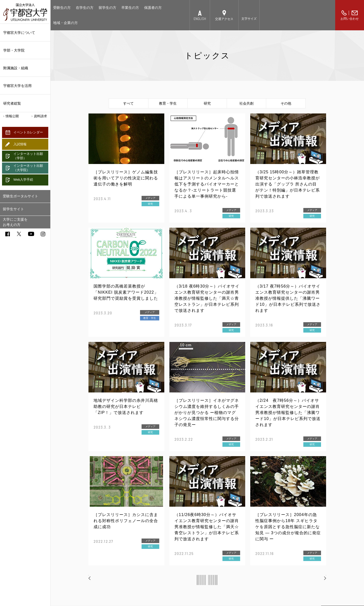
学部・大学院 (25, 50)
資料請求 (40, 116)
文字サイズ (249, 19)
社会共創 (246, 103)
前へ (98, 580)
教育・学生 (168, 103)
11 (230, 580)
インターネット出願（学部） (28, 156)
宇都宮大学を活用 (25, 86)
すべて (128, 103)
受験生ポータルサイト (20, 196)
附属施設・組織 (25, 68)
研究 (207, 103)
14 (265, 580)
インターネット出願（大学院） (28, 168)
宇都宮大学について (25, 33)
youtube (31, 234)
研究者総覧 (12, 103)
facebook (8, 234)
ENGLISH (200, 19)
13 (253, 580)
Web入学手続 (23, 180)
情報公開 (12, 116)
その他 (286, 103)
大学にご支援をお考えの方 (15, 222)
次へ (317, 580)
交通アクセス (224, 19)
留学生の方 (107, 8)
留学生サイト (13, 209)
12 (242, 580)
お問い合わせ (350, 19)
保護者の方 (153, 8)
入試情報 (20, 144)
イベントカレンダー (28, 132)
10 (219, 580)
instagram (43, 234)
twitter (19, 234)
